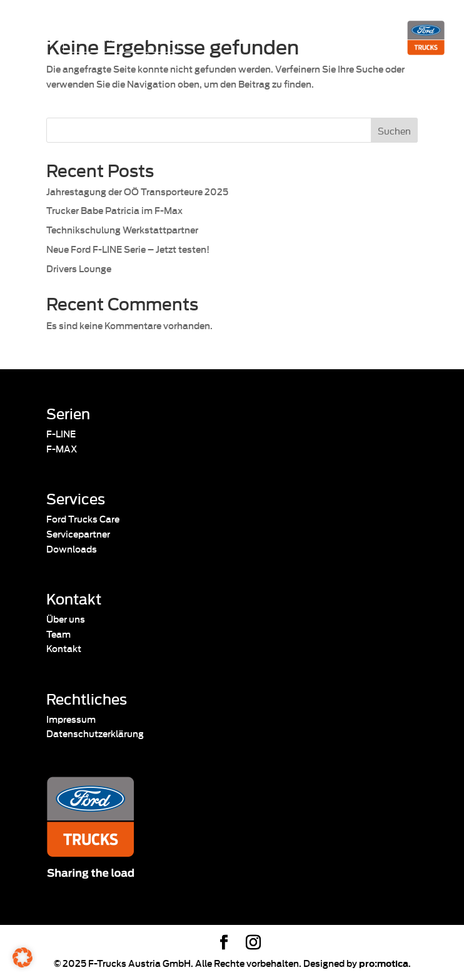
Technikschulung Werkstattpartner (122, 229)
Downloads (72, 549)
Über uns (66, 619)
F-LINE (61, 433)
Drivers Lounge (79, 268)
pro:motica (384, 963)
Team (58, 634)
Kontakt (64, 648)
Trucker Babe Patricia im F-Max (114, 210)
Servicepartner (78, 533)
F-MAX (62, 448)
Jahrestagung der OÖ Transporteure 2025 (137, 191)
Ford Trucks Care (83, 518)
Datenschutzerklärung (95, 733)
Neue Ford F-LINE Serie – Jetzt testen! (128, 249)
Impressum (71, 719)
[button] (23, 957)
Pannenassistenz (115, 37)
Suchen (394, 130)
